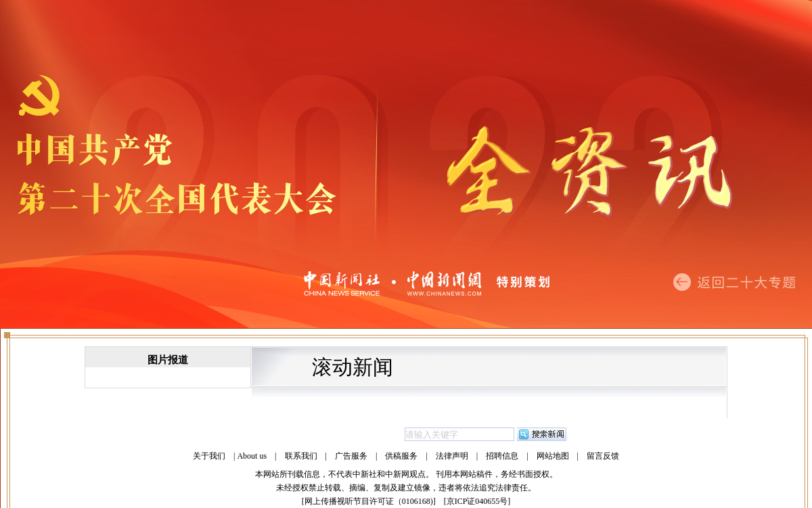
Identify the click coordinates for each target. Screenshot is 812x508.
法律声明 (452, 456)
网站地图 (553, 456)
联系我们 (301, 456)
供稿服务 (401, 456)
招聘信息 (502, 456)
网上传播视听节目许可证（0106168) (369, 501)
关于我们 (209, 456)
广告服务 (351, 456)
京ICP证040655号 (477, 501)
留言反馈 (603, 456)
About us (252, 456)
